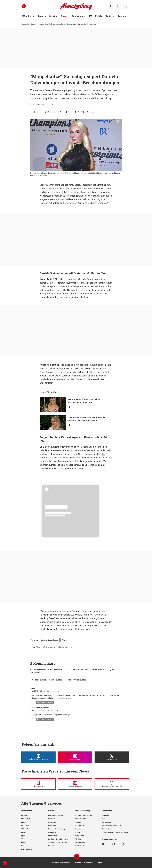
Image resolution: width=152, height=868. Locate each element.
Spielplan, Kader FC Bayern (58, 839)
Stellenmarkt (53, 846)
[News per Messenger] (38, 784)
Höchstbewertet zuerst (75, 680)
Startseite (26, 24)
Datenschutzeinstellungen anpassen (115, 832)
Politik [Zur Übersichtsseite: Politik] (99, 16)
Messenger (52, 822)
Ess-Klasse (52, 832)
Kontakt (78, 832)
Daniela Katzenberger (71, 185)
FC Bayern (25, 826)
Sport (23, 836)
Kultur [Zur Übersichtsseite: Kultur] (109, 16)
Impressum (106, 815)
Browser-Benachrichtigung (58, 829)
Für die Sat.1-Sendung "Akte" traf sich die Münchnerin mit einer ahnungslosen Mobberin (73, 618)
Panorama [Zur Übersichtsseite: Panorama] (77, 16)
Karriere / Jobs (80, 819)
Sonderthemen (80, 846)
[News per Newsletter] (75, 784)
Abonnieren (79, 822)
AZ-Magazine (80, 842)
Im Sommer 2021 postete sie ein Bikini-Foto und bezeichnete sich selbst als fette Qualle (76, 458)
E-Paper (78, 829)
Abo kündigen (107, 829)
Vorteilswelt (53, 836)
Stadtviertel (26, 819)
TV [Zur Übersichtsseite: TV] (90, 16)
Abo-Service (79, 826)
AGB (104, 819)
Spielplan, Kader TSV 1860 (58, 842)
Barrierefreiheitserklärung (111, 826)
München (25, 815)
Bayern (24, 822)
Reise (23, 846)
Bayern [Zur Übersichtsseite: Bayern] (42, 16)
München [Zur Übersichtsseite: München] (27, 16)
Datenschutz (106, 822)
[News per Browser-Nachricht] (112, 784)
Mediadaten (79, 836)
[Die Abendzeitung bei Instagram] (75, 757)
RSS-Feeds (52, 826)
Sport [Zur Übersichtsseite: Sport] (52, 16)
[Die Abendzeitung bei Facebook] (38, 757)
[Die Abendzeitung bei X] (112, 757)
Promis (34, 24)
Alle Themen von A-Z (56, 815)
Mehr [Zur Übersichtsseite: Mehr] (121, 16)
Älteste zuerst (55, 680)
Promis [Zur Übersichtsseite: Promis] (65, 16)
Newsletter (52, 819)
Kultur (23, 842)
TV (22, 839)
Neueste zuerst (39, 680)
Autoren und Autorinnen (84, 815)
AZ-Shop (78, 839)
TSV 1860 (25, 829)
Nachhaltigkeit (27, 849)
